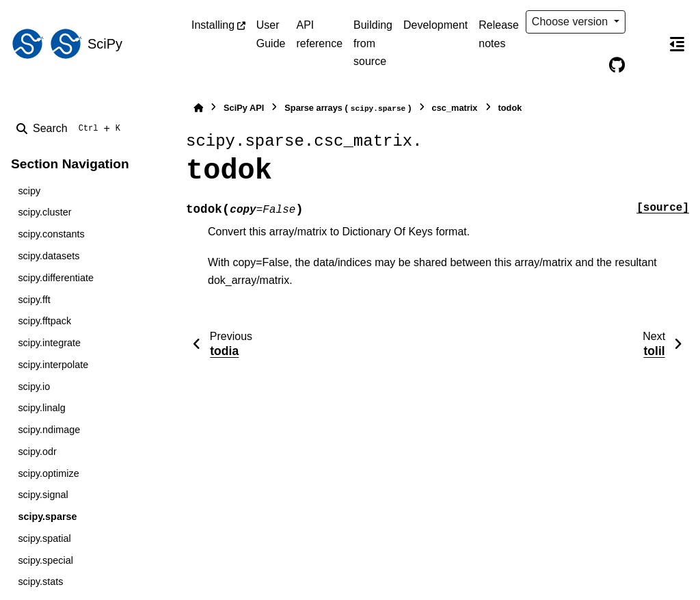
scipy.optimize (48, 473)
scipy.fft (34, 300)
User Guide (271, 34)
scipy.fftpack (44, 321)
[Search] (71, 129)
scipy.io (34, 387)
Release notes (499, 34)
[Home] (198, 108)
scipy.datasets (49, 256)
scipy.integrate (49, 343)
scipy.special (45, 560)
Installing (213, 25)
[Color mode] (645, 22)
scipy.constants (51, 234)
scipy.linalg (41, 408)
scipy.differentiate (56, 278)
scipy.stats (40, 582)
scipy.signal (43, 495)
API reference (319, 34)
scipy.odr (37, 452)
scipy (29, 191)
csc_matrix (455, 108)
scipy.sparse (47, 517)
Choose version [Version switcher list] (571, 22)
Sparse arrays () (348, 108)
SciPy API (244, 108)
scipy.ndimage (49, 430)
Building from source (373, 43)
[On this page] (677, 44)
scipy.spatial (44, 538)
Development (435, 25)
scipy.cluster (44, 212)
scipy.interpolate (53, 365)
